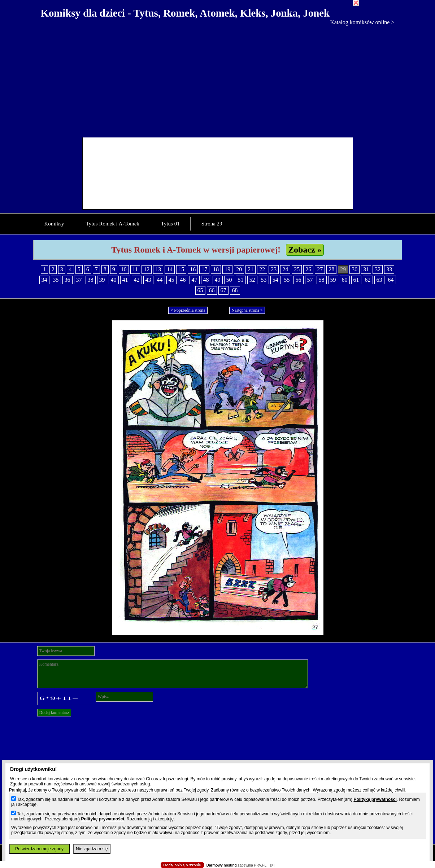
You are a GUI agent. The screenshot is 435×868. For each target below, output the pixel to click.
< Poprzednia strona (188, 310)
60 (345, 280)
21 (251, 269)
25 (297, 269)
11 (135, 269)
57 (310, 280)
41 (125, 280)
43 (148, 280)
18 (216, 269)
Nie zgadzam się (92, 849)
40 (114, 280)
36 (68, 280)
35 (56, 280)
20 (239, 269)
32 (378, 269)
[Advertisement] (218, 80)
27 (320, 269)
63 (379, 280)
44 (160, 280)
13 (158, 269)
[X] (272, 865)
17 (204, 269)
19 (227, 269)
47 (195, 280)
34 (44, 280)
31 (366, 269)
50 (229, 280)
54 (275, 280)
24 (285, 269)
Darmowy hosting (222, 865)
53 (264, 280)
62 (368, 280)
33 (389, 269)
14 (170, 269)
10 (124, 269)
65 (200, 290)
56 (299, 280)
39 (102, 280)
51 (241, 280)
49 (218, 280)
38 (91, 280)
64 (391, 280)
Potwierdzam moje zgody (39, 849)
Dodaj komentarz (54, 713)
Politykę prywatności (375, 799)
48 (206, 280)
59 (333, 280)
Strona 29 (212, 224)
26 (308, 269)
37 (79, 280)
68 (235, 290)
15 (181, 269)
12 (147, 269)
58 (322, 280)
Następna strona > (247, 310)
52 (252, 280)
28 (331, 269)
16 (193, 269)
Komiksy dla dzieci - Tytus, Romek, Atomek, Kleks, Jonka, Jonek (185, 13)
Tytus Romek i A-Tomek (113, 224)
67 (223, 290)
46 (183, 280)
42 (137, 280)
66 (212, 290)
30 (354, 269)
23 (274, 269)
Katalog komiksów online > (362, 22)
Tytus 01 (170, 224)
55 (287, 280)
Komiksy (54, 224)
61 (356, 280)
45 (171, 280)
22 (262, 269)
